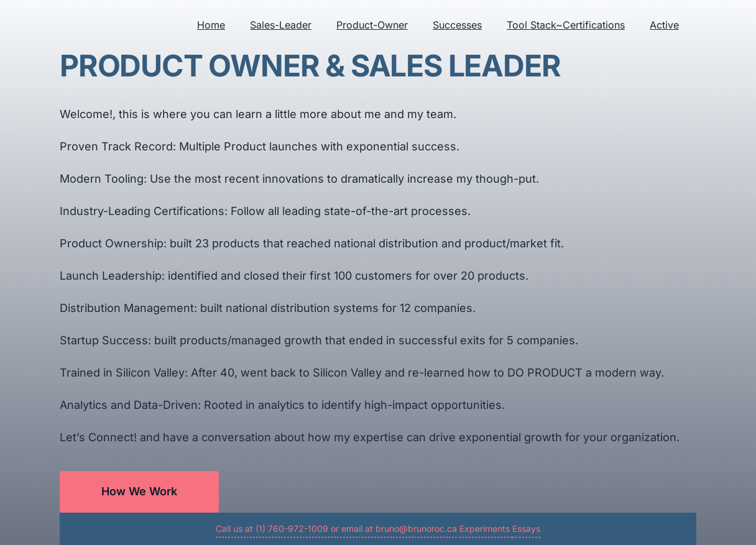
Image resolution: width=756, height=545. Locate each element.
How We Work (139, 491)
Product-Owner (372, 25)
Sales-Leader (281, 25)
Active (664, 25)
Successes (457, 25)
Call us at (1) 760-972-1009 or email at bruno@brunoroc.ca (336, 529)
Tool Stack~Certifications (566, 25)
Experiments (486, 529)
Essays (526, 529)
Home (211, 25)
